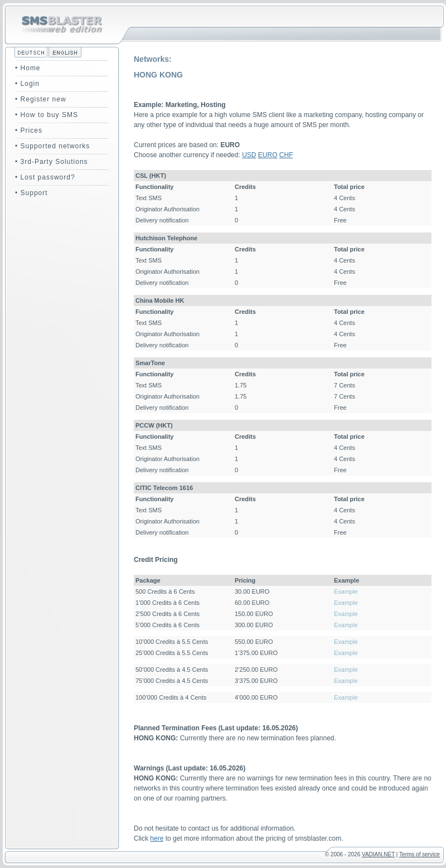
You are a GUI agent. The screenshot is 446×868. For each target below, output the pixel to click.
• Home (28, 68)
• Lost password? (45, 177)
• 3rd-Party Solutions (52, 162)
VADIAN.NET (378, 854)
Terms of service (420, 854)
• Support (31, 193)
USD (249, 155)
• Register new (41, 99)
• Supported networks (52, 146)
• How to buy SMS (47, 115)
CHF (286, 155)
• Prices (29, 130)
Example (346, 591)
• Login (27, 84)
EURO (268, 155)
